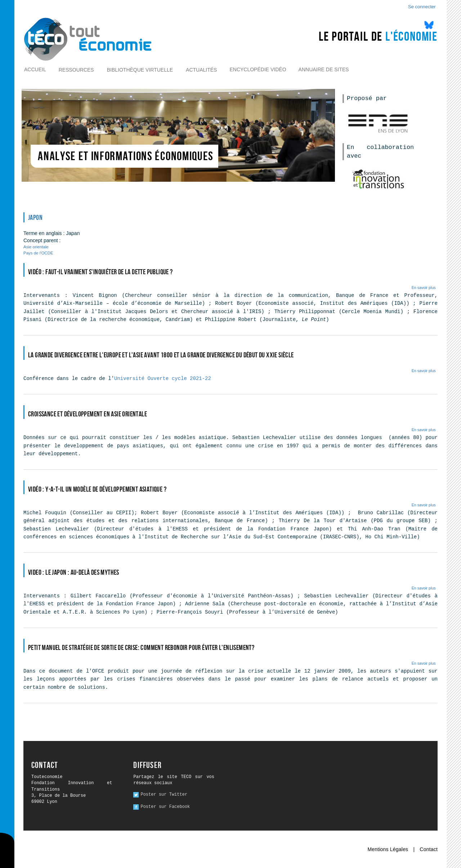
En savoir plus (424, 288)
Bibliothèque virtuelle (140, 70)
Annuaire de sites (324, 69)
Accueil (35, 69)
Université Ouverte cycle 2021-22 (163, 379)
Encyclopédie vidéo (258, 69)
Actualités (201, 70)
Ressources (76, 70)
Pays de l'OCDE (38, 253)
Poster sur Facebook (165, 807)
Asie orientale (36, 247)
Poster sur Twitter (164, 795)
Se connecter (422, 7)
